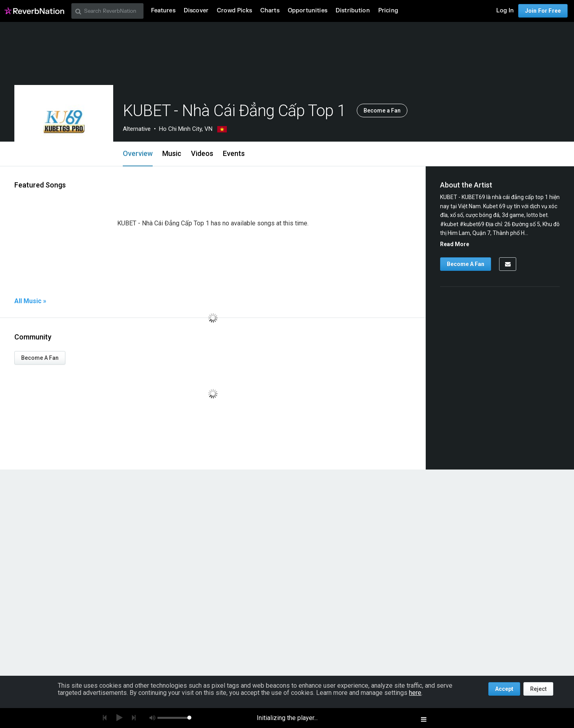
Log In (505, 11)
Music (172, 153)
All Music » (30, 301)
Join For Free (543, 11)
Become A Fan (40, 358)
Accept (504, 689)
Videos (202, 153)
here (415, 693)
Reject (538, 689)
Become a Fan (382, 110)
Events (234, 153)
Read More (455, 244)
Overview (138, 153)
